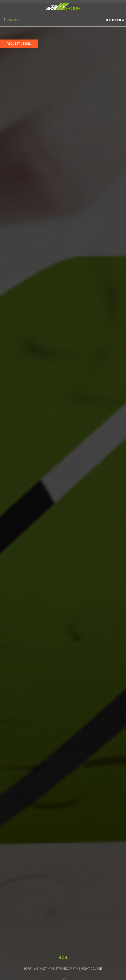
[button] (5, 20)
